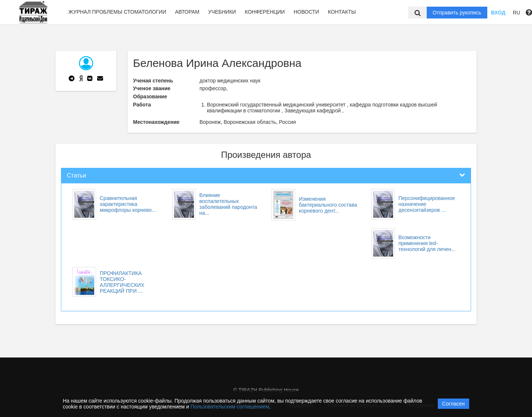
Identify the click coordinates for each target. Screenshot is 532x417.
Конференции (265, 12)
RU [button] (516, 13)
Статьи (76, 175)
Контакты (342, 12)
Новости (306, 12)
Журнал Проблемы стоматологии (117, 12)
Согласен (453, 404)
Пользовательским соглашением (230, 407)
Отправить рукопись (457, 13)
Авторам (187, 12)
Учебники (222, 12)
